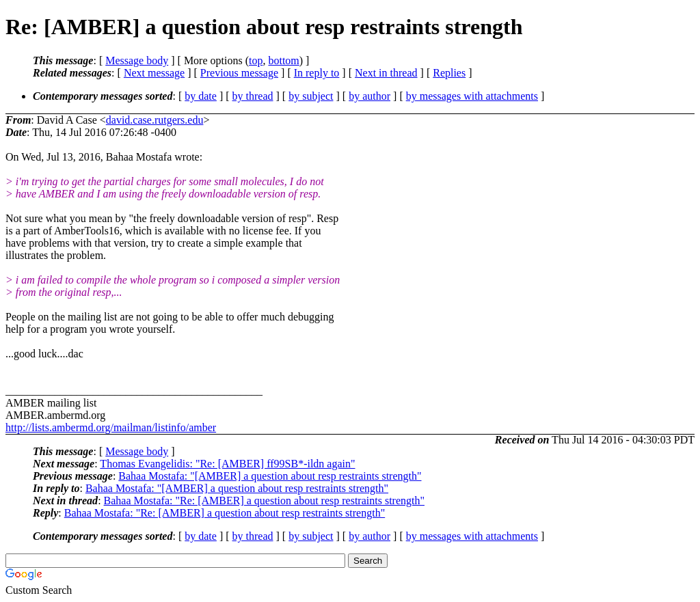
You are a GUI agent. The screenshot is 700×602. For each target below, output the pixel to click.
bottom (283, 60)
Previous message (239, 73)
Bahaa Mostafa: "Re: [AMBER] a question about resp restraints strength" (264, 501)
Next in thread (386, 73)
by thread (253, 96)
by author (369, 96)
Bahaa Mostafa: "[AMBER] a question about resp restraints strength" (270, 476)
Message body (137, 60)
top (256, 60)
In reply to (317, 73)
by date (201, 96)
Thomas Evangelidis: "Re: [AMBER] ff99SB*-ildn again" (227, 464)
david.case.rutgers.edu (155, 120)
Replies (449, 73)
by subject (311, 96)
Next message (154, 73)
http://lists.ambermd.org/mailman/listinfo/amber (111, 427)
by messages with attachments (472, 96)
